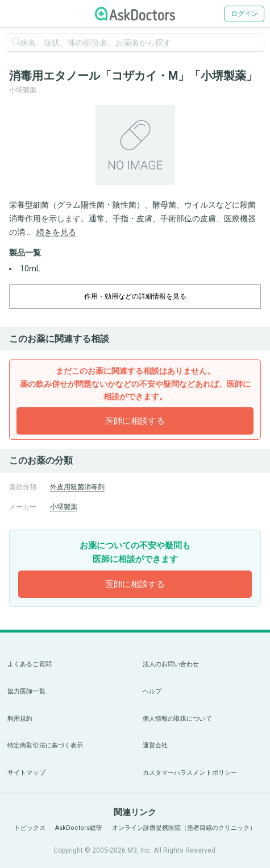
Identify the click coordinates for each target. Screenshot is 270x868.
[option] (135, 145)
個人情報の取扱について (177, 719)
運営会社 (155, 745)
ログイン (244, 14)
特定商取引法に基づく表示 (45, 745)
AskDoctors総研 (79, 828)
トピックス (30, 828)
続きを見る (56, 232)
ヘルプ (152, 691)
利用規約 (20, 719)
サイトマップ (26, 773)
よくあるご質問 (30, 664)
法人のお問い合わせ (171, 664)
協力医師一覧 (26, 691)
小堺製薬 (64, 507)
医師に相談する (135, 421)
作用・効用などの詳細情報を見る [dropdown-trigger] (135, 296)
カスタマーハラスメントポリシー (190, 773)
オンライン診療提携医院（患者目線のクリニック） (184, 828)
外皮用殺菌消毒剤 (77, 487)
